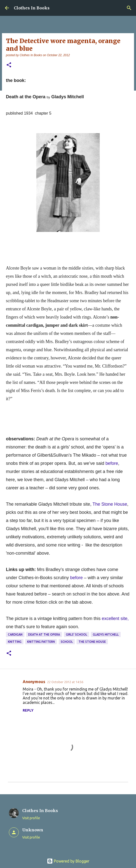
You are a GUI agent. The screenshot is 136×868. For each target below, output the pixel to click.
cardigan (15, 634)
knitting (15, 642)
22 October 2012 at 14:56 (65, 682)
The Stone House (92, 642)
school (67, 642)
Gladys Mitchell (106, 634)
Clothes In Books (32, 8)
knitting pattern (41, 642)
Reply (28, 710)
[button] (9, 65)
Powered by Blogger (68, 861)
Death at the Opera (44, 634)
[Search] (129, 8)
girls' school (77, 634)
